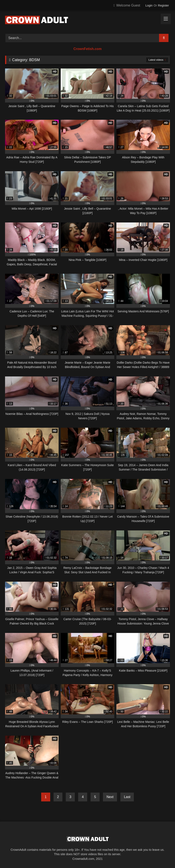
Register (163, 5)
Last (127, 797)
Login (149, 5)
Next (110, 797)
